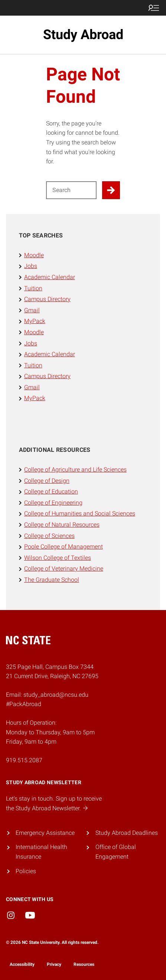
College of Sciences (49, 536)
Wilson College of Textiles (58, 558)
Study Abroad (83, 35)
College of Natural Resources (62, 525)
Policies (26, 871)
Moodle (34, 255)
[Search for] (71, 190)
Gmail (32, 310)
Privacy (54, 964)
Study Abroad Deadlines (127, 833)
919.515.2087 (24, 760)
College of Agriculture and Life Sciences (75, 470)
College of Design (47, 481)
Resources (84, 964)
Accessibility (22, 964)
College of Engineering (53, 503)
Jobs (31, 266)
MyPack (35, 321)
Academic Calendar (50, 277)
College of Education (51, 491)
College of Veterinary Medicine (64, 569)
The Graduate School (52, 580)
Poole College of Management (64, 547)
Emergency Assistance (45, 833)
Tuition (33, 288)
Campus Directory (47, 299)
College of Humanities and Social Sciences (80, 513)
